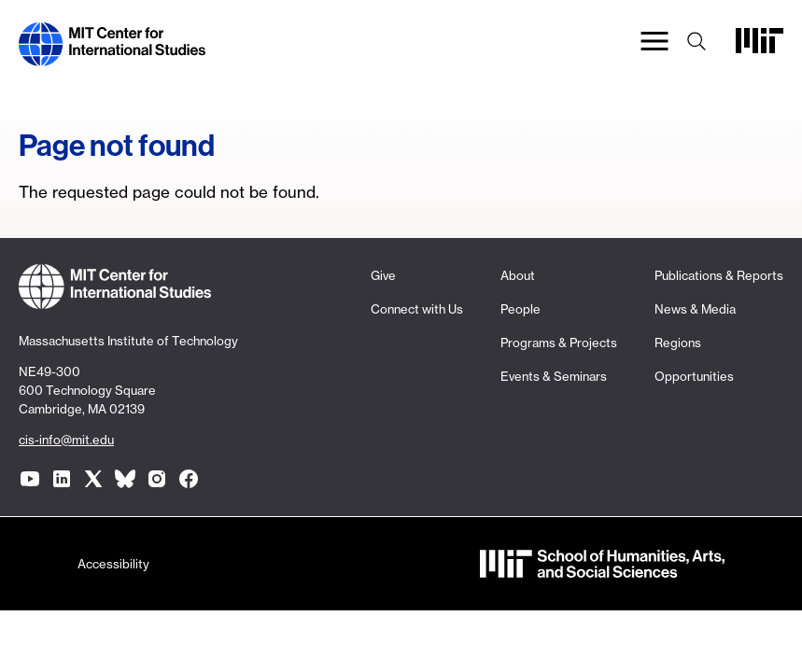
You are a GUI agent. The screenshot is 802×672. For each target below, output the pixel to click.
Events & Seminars (554, 376)
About (518, 275)
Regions (678, 343)
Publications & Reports (719, 275)
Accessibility (113, 564)
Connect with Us (417, 309)
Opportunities (694, 376)
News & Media (695, 309)
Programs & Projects (559, 343)
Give (383, 275)
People (521, 309)
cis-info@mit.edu (66, 440)
